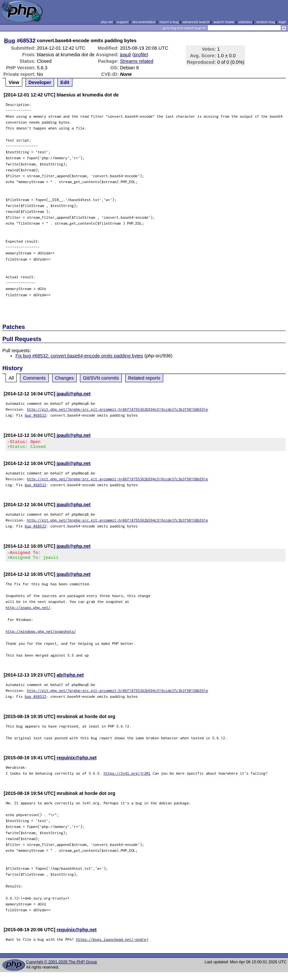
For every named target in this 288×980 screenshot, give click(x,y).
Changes (65, 378)
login (283, 22)
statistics (245, 22)
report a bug (169, 22)
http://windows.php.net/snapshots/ (41, 635)
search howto (224, 22)
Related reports (144, 378)
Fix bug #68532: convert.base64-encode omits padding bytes (79, 356)
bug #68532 (36, 415)
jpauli (125, 55)
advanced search (196, 22)
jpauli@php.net (74, 394)
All (11, 378)
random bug (265, 22)
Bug (10, 41)
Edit (65, 82)
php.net (107, 22)
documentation (144, 22)
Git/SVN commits (101, 378)
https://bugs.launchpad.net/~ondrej (112, 943)
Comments (34, 378)
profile (140, 55)
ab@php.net (70, 679)
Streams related (137, 61)
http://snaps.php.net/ (28, 611)
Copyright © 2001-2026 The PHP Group (61, 966)
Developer (40, 82)
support (123, 22)
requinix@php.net (77, 762)
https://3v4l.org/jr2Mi (127, 777)
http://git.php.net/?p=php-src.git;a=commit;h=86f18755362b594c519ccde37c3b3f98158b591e (117, 409)
